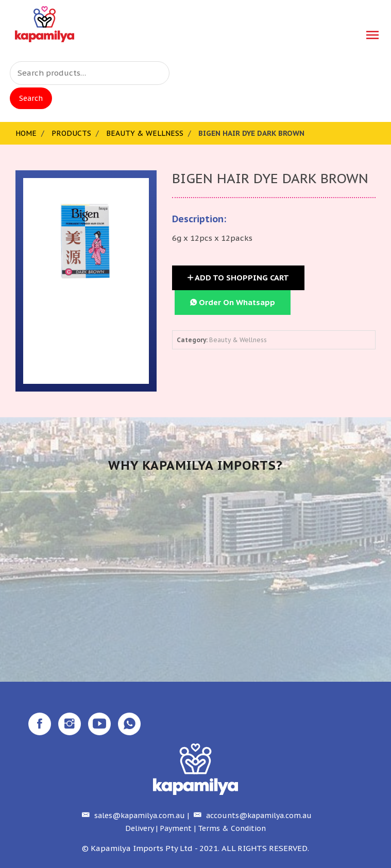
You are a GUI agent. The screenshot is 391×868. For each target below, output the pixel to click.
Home (26, 133)
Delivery (139, 828)
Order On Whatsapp (233, 302)
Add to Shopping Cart (238, 278)
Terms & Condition (232, 828)
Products (71, 133)
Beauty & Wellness (145, 133)
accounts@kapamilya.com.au (251, 816)
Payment (176, 828)
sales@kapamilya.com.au (132, 816)
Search (31, 98)
